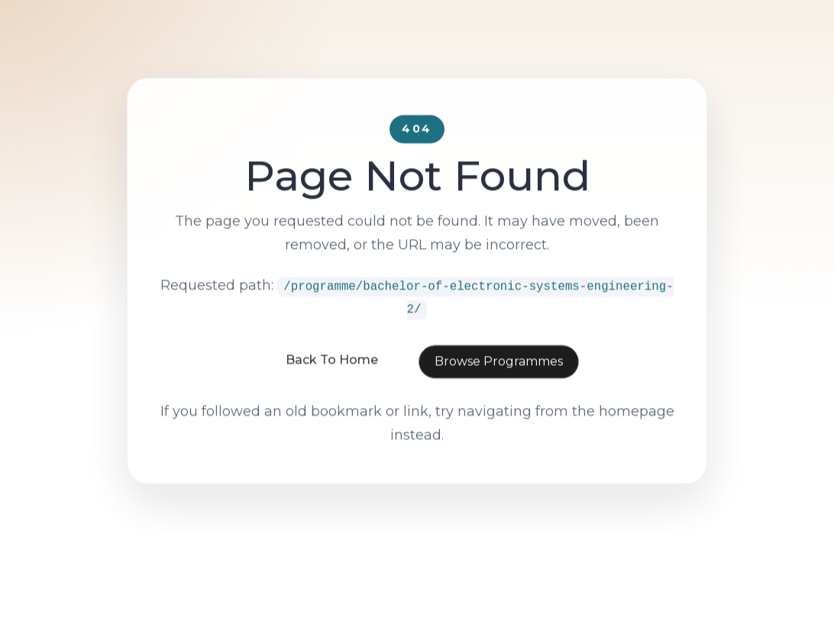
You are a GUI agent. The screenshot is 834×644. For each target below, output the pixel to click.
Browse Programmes (499, 382)
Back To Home (332, 381)
